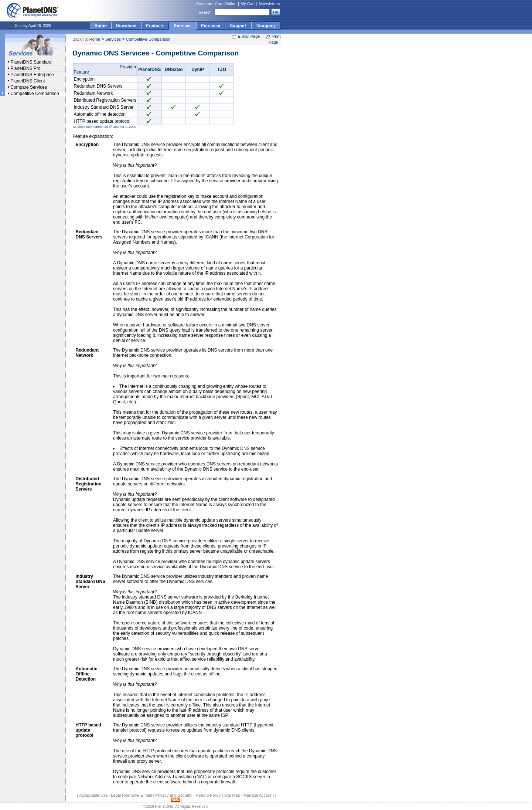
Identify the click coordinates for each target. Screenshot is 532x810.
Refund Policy (208, 795)
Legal (116, 795)
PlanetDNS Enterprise (32, 75)
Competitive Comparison (35, 94)
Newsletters (270, 4)
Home (95, 39)
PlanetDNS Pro (25, 68)
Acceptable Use (93, 795)
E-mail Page (249, 36)
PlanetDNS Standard (31, 62)
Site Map (232, 795)
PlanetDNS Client (28, 81)
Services (113, 39)
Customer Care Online (216, 4)
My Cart (248, 4)
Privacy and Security (174, 795)
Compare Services (29, 87)
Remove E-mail (138, 795)
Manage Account (259, 795)
